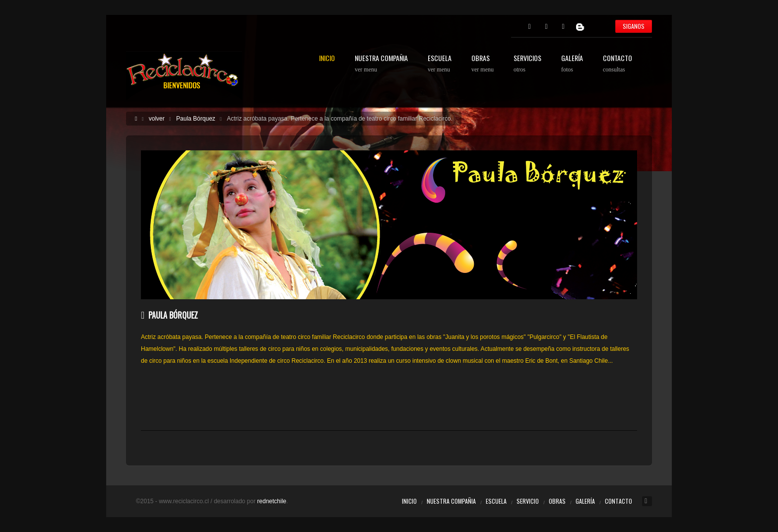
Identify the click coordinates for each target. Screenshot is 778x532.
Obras (557, 501)
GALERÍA (572, 64)
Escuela (496, 501)
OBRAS (483, 64)
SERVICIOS (527, 64)
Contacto (618, 501)
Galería (585, 501)
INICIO (327, 59)
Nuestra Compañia (451, 501)
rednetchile (272, 501)
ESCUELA (440, 64)
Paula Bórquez (196, 119)
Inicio (409, 501)
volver (157, 119)
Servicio (528, 501)
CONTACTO (617, 64)
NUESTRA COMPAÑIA (381, 64)
